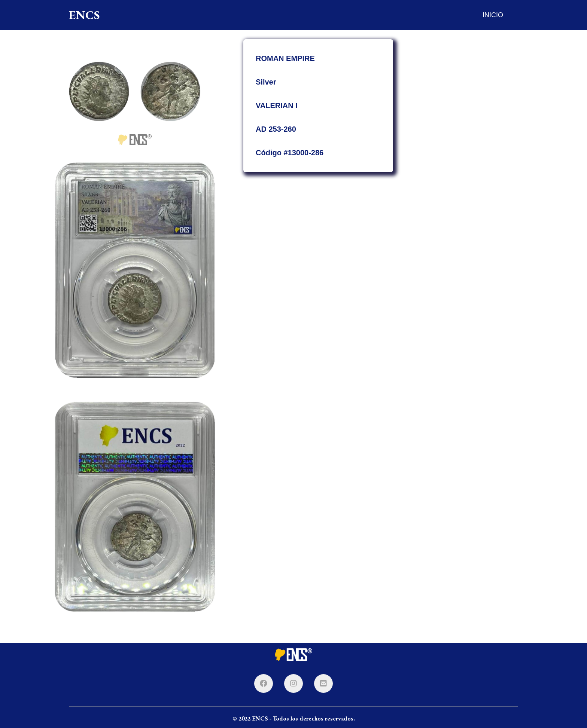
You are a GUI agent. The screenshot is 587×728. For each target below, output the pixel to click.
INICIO (493, 15)
